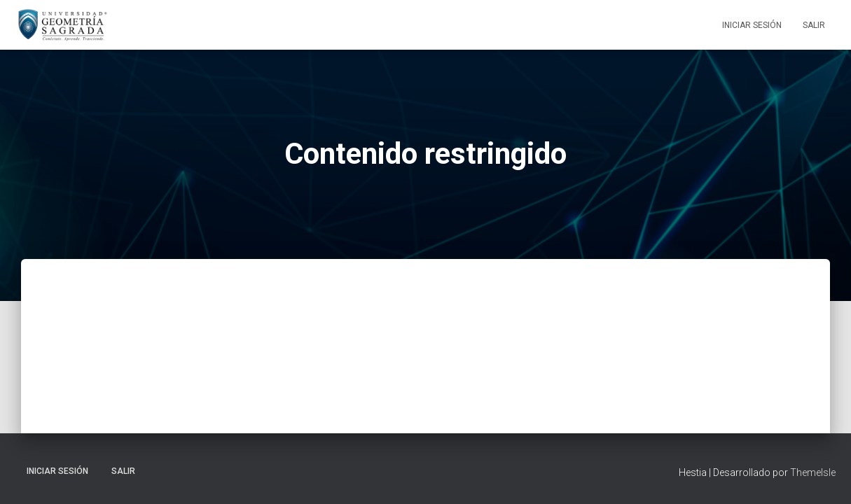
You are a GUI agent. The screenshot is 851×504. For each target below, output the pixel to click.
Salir (814, 25)
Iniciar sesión (752, 25)
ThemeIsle (813, 472)
